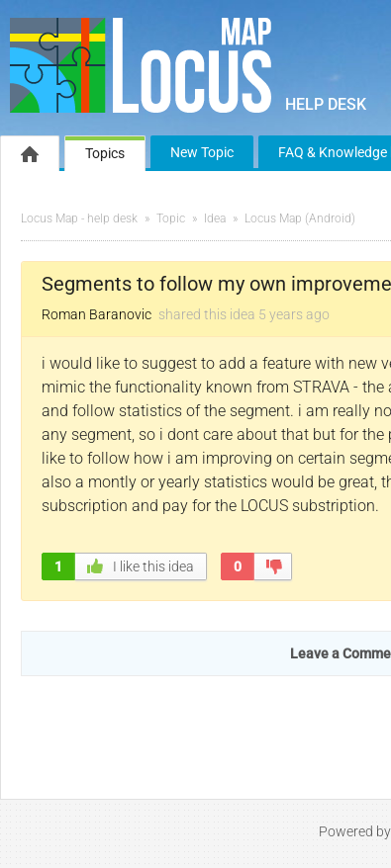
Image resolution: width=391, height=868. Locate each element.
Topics (105, 153)
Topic (171, 218)
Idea (215, 218)
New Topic (202, 152)
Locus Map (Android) (300, 218)
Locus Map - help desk (79, 218)
